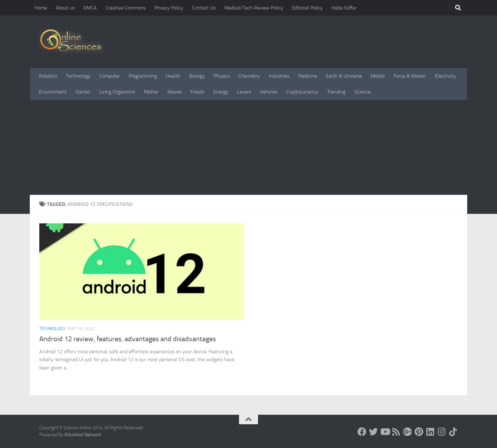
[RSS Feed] (396, 432)
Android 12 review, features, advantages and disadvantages (128, 339)
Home (41, 8)
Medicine (308, 76)
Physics (222, 76)
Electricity (445, 76)
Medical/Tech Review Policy (254, 8)
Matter (151, 92)
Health (173, 76)
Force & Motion (410, 76)
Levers (244, 92)
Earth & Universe (344, 76)
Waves (174, 92)
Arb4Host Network (83, 435)
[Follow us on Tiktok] (453, 432)
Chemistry (249, 76)
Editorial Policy (307, 8)
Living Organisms (117, 92)
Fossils (197, 92)
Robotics (48, 76)
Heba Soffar (344, 8)
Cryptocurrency (302, 92)
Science (362, 92)
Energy (221, 92)
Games (83, 92)
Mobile (378, 76)
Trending (336, 92)
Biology (197, 76)
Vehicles (269, 92)
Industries (279, 76)
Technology (78, 76)
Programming (143, 76)
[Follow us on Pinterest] (419, 432)
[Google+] (408, 432)
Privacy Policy (169, 8)
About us (65, 8)
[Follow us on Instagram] (442, 432)
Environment (53, 92)
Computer (110, 76)
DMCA (90, 8)
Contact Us (204, 8)
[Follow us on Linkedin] (430, 432)
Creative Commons (126, 8)
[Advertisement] (248, 147)
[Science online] (362, 432)
